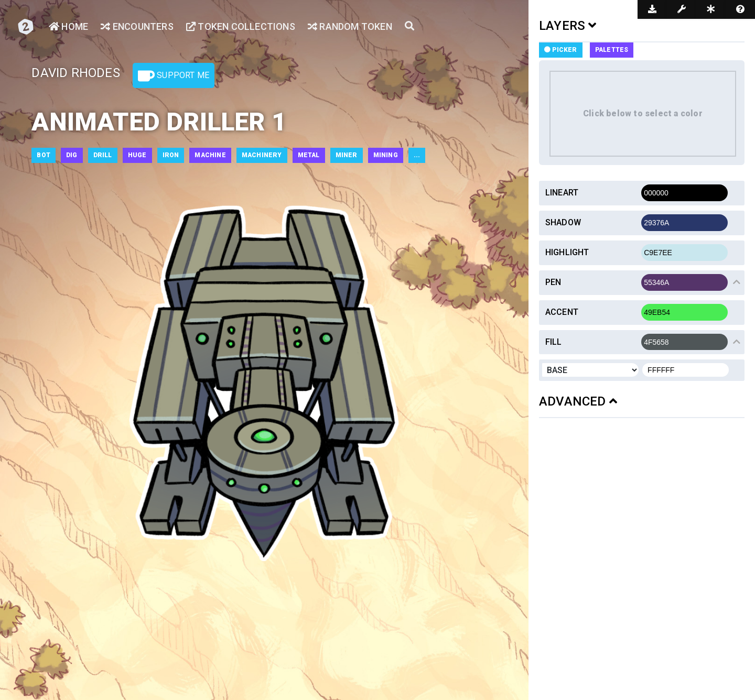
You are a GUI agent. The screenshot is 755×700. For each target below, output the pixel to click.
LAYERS (568, 26)
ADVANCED (578, 401)
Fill (554, 342)
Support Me (174, 76)
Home (68, 26)
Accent (562, 312)
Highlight (567, 252)
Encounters (137, 26)
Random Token (350, 26)
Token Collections (241, 26)
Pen (553, 282)
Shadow (563, 222)
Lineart (562, 193)
